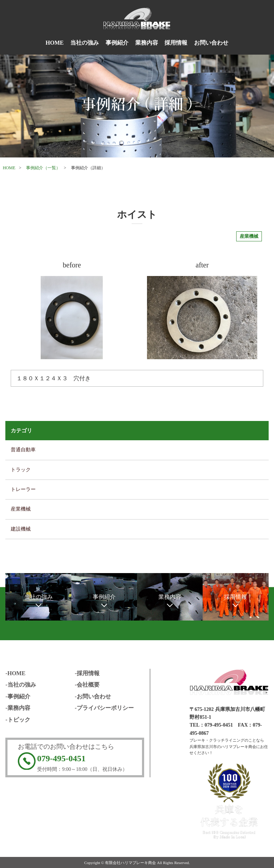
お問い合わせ (211, 43)
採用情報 (176, 43)
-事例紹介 (18, 696)
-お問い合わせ (93, 696)
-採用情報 (87, 673)
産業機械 (21, 509)
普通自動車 (23, 450)
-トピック (18, 720)
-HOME (15, 673)
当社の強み (85, 43)
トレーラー (23, 489)
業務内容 (147, 43)
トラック (21, 470)
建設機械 (21, 529)
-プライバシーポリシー (104, 708)
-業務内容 (18, 708)
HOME (55, 43)
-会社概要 (87, 685)
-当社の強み (21, 685)
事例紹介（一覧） (43, 168)
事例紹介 (117, 43)
